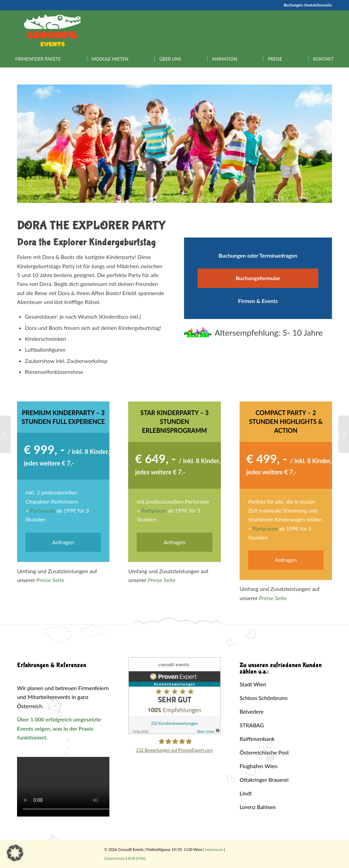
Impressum (214, 849)
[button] (15, 853)
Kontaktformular (318, 5)
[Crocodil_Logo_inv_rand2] (52, 30)
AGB (132, 858)
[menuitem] (38, 59)
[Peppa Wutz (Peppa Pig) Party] (5, 434)
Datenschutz (115, 858)
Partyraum (42, 510)
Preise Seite (50, 580)
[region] (174, 144)
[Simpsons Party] (344, 434)
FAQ (142, 858)
